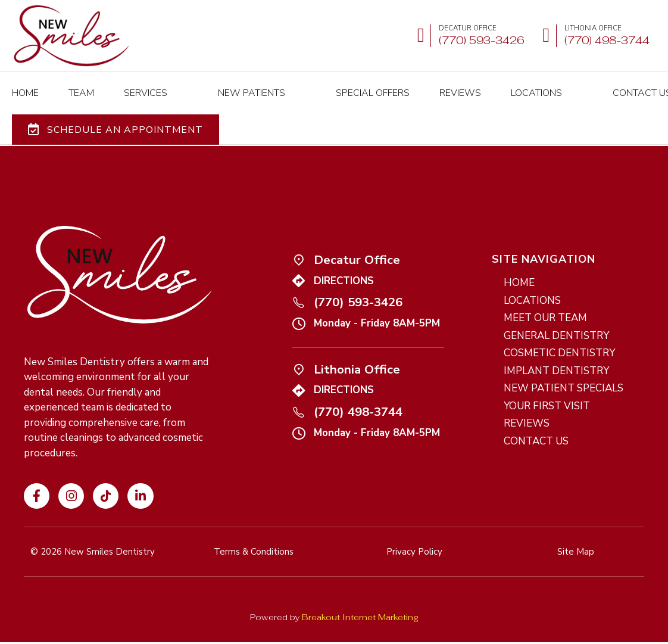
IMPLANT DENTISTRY (556, 355)
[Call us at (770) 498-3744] (299, 395)
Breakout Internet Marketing (360, 601)
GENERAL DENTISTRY (556, 320)
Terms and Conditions (305, 634)
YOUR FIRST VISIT (547, 390)
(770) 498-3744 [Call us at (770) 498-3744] (358, 396)
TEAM (81, 85)
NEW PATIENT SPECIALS (564, 372)
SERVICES (146, 85)
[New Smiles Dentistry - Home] (71, 36)
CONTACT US (536, 425)
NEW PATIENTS (231, 85)
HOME (25, 85)
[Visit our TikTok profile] (106, 480)
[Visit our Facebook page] (37, 480)
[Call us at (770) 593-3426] (468, 36)
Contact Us (580, 85)
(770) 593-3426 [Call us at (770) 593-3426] (358, 286)
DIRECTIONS (344, 265)
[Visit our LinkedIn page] (140, 480)
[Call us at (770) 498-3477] (594, 36)
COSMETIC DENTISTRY (559, 337)
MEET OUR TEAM (545, 302)
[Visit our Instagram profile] (71, 480)
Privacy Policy (378, 634)
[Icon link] (299, 243)
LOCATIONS (495, 85)
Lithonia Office (357, 353)
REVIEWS (419, 85)
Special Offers (331, 85)
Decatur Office (357, 244)
